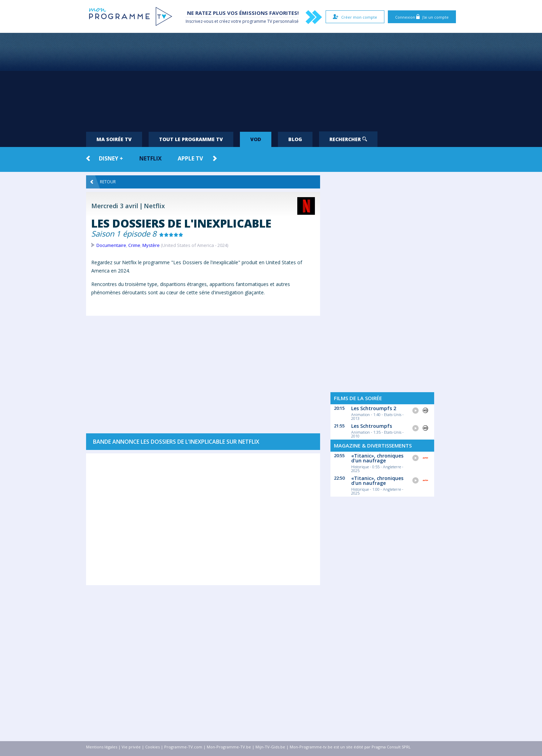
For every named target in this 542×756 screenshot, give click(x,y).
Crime (134, 245)
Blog (295, 139)
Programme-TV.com (183, 747)
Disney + (111, 158)
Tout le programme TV (191, 139)
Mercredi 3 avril (115, 206)
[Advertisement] (271, 80)
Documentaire (111, 245)
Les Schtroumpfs (372, 426)
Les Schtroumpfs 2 (374, 408)
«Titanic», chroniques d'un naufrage (377, 458)
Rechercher (348, 139)
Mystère (151, 245)
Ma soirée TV (114, 139)
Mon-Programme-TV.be (229, 747)
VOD (256, 139)
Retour (103, 182)
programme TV (257, 21)
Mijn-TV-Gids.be (270, 747)
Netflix (151, 158)
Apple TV (190, 158)
